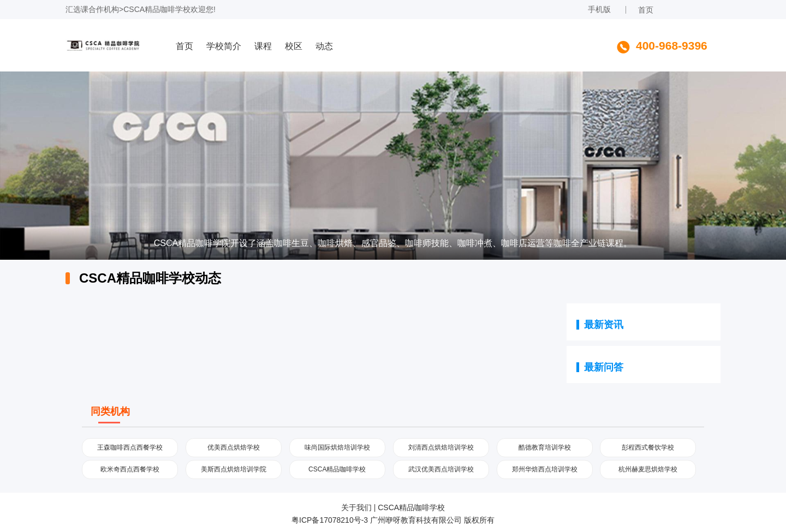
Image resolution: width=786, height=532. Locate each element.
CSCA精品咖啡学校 (157, 9)
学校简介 (224, 46)
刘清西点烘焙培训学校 (441, 447)
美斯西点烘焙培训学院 (234, 469)
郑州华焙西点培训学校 (545, 469)
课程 (263, 46)
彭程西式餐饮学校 (648, 447)
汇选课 (77, 9)
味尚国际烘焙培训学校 (337, 447)
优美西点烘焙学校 (234, 447)
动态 (324, 46)
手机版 (599, 9)
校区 (294, 46)
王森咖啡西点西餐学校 (130, 447)
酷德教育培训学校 (545, 447)
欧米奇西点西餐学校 (130, 469)
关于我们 (356, 507)
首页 (646, 10)
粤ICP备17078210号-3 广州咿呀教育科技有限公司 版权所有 (393, 520)
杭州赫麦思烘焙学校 (648, 469)
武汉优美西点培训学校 (441, 469)
